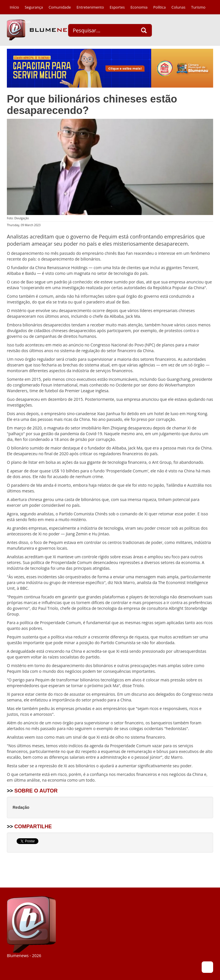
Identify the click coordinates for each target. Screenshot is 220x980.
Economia (139, 7)
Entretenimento (90, 7)
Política (160, 7)
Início (14, 7)
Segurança (34, 7)
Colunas (179, 7)
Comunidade (60, 7)
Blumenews (43, 30)
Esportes (117, 7)
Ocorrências (20, 21)
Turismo (198, 7)
